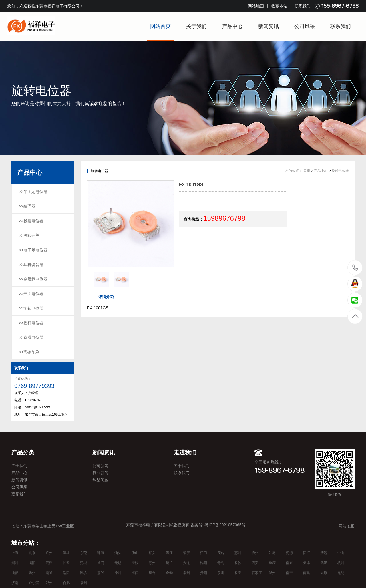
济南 (15, 583)
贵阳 (204, 573)
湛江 (169, 553)
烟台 (152, 573)
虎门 (101, 563)
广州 (49, 553)
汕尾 (272, 553)
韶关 (152, 553)
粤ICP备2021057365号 (225, 525)
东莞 (83, 553)
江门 (204, 553)
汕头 (118, 553)
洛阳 (66, 573)
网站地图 (256, 6)
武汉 (324, 563)
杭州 (341, 563)
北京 (32, 553)
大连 (186, 563)
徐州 (118, 573)
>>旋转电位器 (31, 308)
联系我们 (303, 6)
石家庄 (257, 573)
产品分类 (23, 452)
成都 (15, 573)
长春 (238, 573)
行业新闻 (100, 473)
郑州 (49, 583)
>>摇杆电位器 (31, 323)
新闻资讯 (268, 26)
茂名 (221, 553)
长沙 (238, 563)
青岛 (221, 563)
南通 (49, 573)
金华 (169, 573)
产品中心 (232, 26)
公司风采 (305, 26)
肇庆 (186, 553)
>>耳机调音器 (31, 265)
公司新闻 (100, 466)
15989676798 (355, 267)
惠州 (238, 553)
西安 (255, 563)
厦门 (169, 563)
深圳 (66, 553)
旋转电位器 (340, 171)
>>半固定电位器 (33, 192)
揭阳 (32, 563)
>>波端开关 (29, 235)
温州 (272, 573)
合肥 (66, 583)
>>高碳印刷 (29, 352)
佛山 (135, 553)
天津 (307, 563)
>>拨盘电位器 (31, 221)
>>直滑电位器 (31, 337)
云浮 (49, 563)
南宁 (289, 573)
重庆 (272, 563)
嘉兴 (101, 573)
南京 (289, 563)
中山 (341, 553)
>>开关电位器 (31, 294)
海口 (135, 573)
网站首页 (160, 26)
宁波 (135, 563)
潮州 (15, 563)
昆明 (341, 573)
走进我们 (185, 452)
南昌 (307, 573)
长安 (66, 563)
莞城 (83, 563)
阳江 (307, 553)
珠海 (101, 553)
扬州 (32, 573)
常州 (186, 573)
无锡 (118, 563)
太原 (324, 573)
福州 (83, 583)
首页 (307, 171)
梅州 (255, 553)
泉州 (221, 573)
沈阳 (204, 563)
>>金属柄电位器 (33, 279)
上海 (15, 553)
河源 (289, 553)
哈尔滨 (34, 583)
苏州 (152, 563)
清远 (324, 553)
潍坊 (83, 573)
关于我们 (196, 26)
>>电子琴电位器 (33, 250)
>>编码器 (27, 206)
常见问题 (100, 480)
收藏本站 (279, 6)
